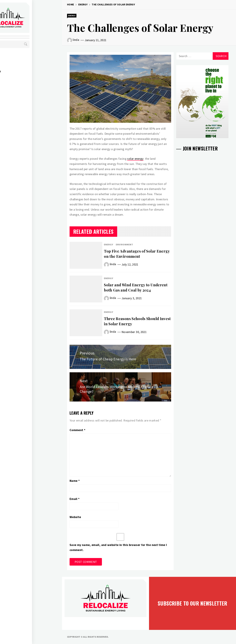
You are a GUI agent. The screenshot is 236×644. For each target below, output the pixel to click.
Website (75, 517)
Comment (77, 430)
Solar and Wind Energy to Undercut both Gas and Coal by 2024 (136, 287)
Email (75, 499)
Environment (23, 72)
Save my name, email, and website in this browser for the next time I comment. (118, 547)
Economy (21, 64)
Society (20, 79)
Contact (20, 101)
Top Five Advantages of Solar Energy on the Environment (137, 254)
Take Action (22, 94)
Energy (19, 57)
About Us (21, 86)
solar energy (135, 159)
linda (76, 40)
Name (75, 481)
